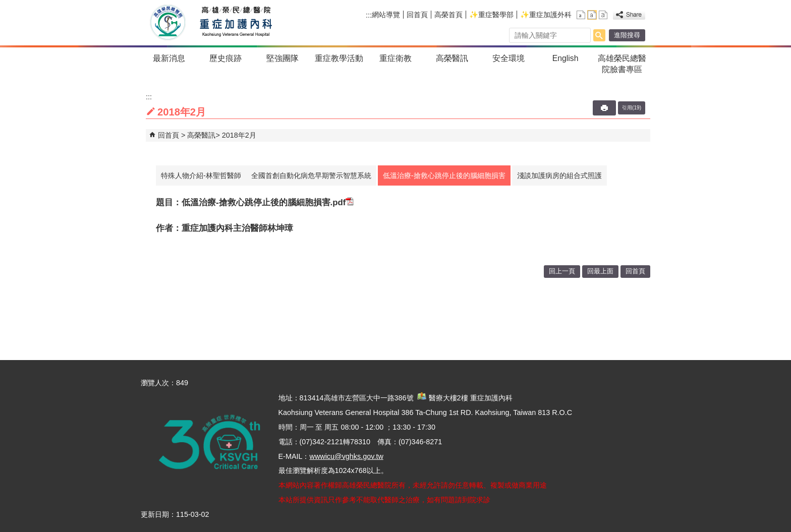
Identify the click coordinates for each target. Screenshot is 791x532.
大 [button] (603, 15)
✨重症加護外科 (546, 15)
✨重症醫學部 (491, 15)
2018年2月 (239, 135)
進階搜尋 (627, 35)
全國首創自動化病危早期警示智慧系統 (311, 175)
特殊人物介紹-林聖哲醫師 (201, 175)
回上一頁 (562, 271)
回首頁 (417, 15)
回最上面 (600, 271)
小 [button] (581, 15)
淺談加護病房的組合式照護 (559, 175)
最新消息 (169, 58)
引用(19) (632, 108)
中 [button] (592, 15)
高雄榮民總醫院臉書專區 (622, 64)
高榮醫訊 (452, 58)
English (566, 58)
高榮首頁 (448, 15)
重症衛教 (395, 58)
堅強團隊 (282, 58)
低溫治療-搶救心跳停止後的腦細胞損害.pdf (268, 202)
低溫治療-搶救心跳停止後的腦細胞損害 (444, 175)
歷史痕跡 (225, 58)
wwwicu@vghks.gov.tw (346, 456)
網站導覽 (386, 15)
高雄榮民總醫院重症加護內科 (233, 23)
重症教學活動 (339, 58)
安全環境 (508, 58)
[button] (599, 35)
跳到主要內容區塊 (5, 5)
